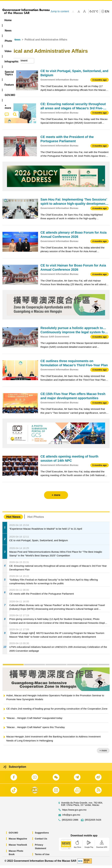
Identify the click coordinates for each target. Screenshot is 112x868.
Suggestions (42, 835)
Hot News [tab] (13, 519)
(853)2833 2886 (70, 822)
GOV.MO (13, 835)
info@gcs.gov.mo (71, 817)
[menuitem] (21, 20)
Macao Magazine (18, 841)
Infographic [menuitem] (65, 20)
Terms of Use (42, 857)
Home (6, 42)
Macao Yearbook (18, 847)
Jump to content (60, 11)
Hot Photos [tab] (36, 519)
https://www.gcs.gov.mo (74, 812)
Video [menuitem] (48, 20)
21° (95, 11)
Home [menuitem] (8, 20)
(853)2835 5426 (93, 822)
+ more (103, 753)
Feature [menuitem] (10, 26)
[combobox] (18, 63)
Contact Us (41, 841)
